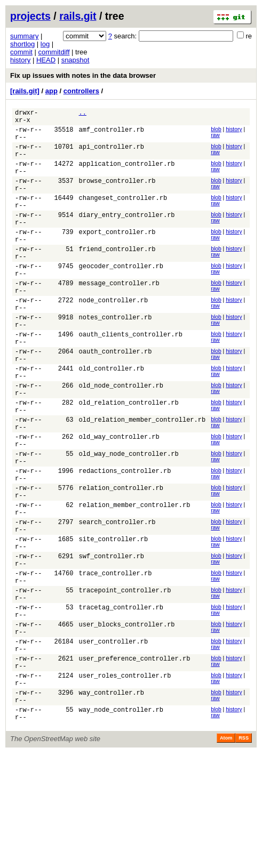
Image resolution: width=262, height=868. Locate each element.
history (20, 60)
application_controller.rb (127, 175)
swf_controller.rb (112, 641)
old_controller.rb (112, 418)
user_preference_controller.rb (135, 762)
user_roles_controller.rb (125, 782)
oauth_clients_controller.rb (131, 377)
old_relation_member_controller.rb (142, 479)
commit (21, 52)
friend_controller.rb (117, 276)
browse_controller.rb (117, 195)
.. (83, 114)
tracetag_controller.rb (121, 701)
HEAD (46, 60)
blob (216, 132)
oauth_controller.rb (116, 397)
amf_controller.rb (112, 134)
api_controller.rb (112, 154)
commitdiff (54, 52)
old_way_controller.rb (119, 499)
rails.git (78, 16)
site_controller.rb (114, 620)
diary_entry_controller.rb (127, 235)
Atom (226, 853)
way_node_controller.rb (121, 823)
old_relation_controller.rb (129, 458)
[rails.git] (25, 91)
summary (24, 36)
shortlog (22, 44)
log (45, 44)
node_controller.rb (114, 337)
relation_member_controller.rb (135, 580)
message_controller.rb (119, 316)
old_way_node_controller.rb (129, 519)
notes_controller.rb (116, 357)
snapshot (76, 60)
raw (215, 138)
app (51, 91)
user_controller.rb (114, 742)
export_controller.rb (117, 256)
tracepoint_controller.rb (125, 681)
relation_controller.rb (121, 560)
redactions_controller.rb (125, 539)
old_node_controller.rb (121, 438)
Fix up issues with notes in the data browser (83, 75)
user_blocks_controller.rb (127, 722)
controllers (81, 91)
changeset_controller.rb (123, 215)
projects (30, 16)
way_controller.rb (112, 803)
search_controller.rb (117, 600)
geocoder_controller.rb (121, 296)
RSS (244, 853)
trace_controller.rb (116, 661)
